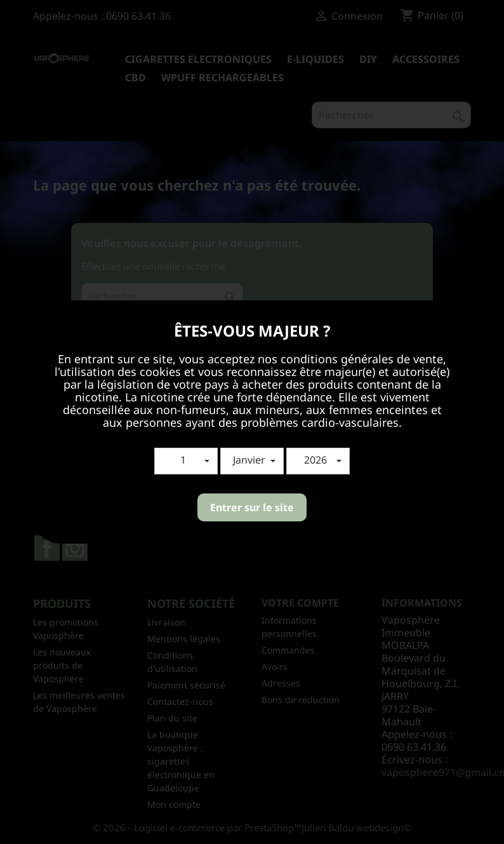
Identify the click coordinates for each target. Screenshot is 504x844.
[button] (186, 461)
